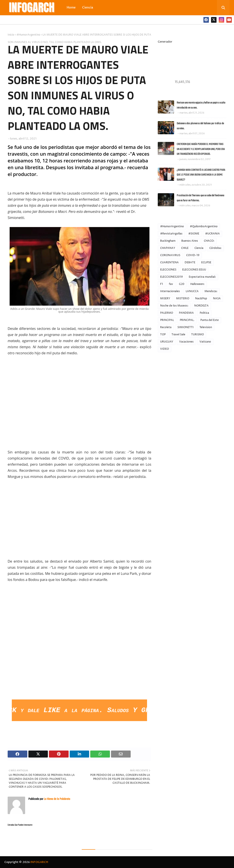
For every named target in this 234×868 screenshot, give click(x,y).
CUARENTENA (169, 263)
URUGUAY (167, 342)
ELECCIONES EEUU (194, 270)
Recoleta (166, 327)
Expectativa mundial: (202, 277)
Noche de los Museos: (174, 306)
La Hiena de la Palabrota (57, 799)
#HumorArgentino (29, 35)
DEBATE (190, 263)
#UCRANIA (212, 234)
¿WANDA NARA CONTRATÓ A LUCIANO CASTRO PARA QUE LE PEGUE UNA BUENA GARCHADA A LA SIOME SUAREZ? (201, 175)
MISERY (165, 299)
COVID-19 (193, 255)
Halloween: (197, 284)
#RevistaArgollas (171, 234)
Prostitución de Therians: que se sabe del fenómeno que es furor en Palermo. (201, 198)
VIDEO (165, 349)
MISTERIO (183, 299)
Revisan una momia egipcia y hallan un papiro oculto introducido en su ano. (201, 105)
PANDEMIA (186, 313)
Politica (204, 313)
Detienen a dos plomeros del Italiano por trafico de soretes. (200, 126)
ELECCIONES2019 (172, 277)
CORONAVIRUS (170, 255)
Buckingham (168, 241)
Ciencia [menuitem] (88, 8)
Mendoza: (211, 291)
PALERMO (167, 313)
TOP (163, 335)
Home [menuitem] (71, 8)
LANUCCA (192, 291)
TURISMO (198, 335)
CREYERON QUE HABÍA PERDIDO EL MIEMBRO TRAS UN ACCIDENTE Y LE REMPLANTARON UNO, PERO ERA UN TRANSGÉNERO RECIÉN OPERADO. (201, 149)
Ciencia (199, 248)
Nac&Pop (201, 299)
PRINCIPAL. (187, 320)
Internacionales (170, 291)
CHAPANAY (168, 248)
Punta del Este (210, 320)
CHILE (185, 248)
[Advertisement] (80, 666)
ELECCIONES (168, 270)
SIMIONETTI (185, 327)
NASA (217, 299)
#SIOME (194, 234)
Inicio (11, 35)
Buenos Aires (190, 241)
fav (171, 284)
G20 (182, 284)
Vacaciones (186, 342)
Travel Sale (178, 335)
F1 (162, 284)
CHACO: (209, 241)
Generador (165, 42)
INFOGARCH (39, 862)
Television (206, 327)
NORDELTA (201, 306)
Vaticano (205, 342)
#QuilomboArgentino (204, 226)
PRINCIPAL (167, 320)
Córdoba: (215, 248)
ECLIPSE (206, 263)
